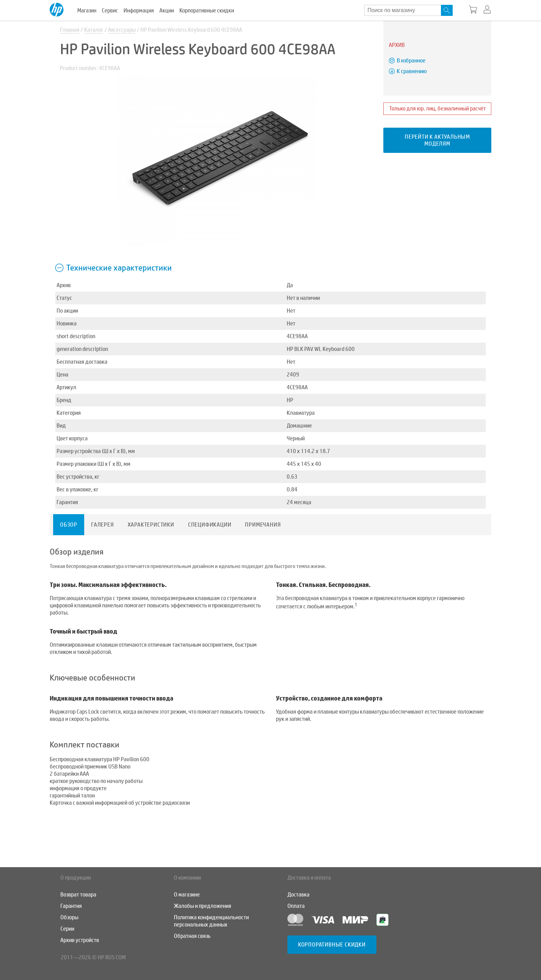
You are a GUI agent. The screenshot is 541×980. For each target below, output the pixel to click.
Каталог (94, 30)
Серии (67, 929)
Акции (167, 11)
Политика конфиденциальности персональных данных (211, 921)
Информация (139, 11)
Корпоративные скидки (207, 11)
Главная (70, 30)
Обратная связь (192, 936)
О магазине (187, 895)
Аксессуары (122, 30)
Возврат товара (78, 895)
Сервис (110, 11)
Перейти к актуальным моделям (437, 140)
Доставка (298, 895)
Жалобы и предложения (203, 906)
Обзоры (69, 917)
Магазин (87, 11)
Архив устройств (80, 940)
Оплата (296, 906)
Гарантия (71, 906)
